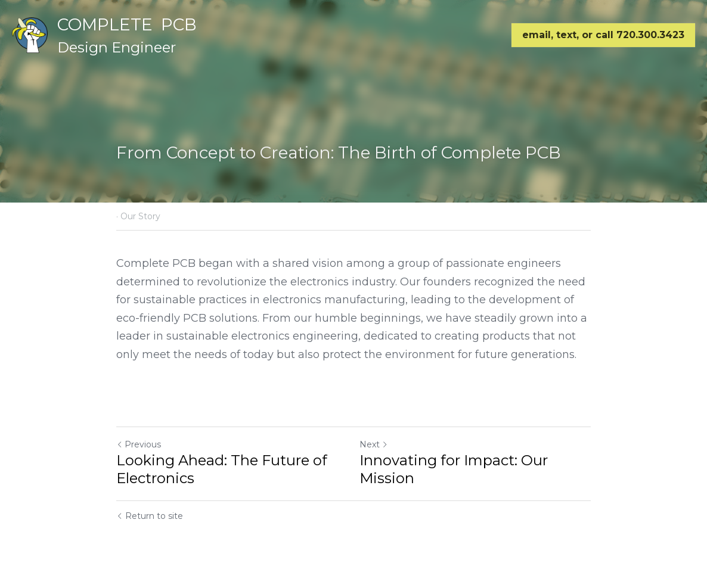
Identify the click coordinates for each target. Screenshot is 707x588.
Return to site (150, 516)
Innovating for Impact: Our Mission (454, 469)
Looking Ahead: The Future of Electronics (222, 469)
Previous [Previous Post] (139, 444)
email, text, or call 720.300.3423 (603, 35)
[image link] (30, 34)
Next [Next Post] (374, 444)
